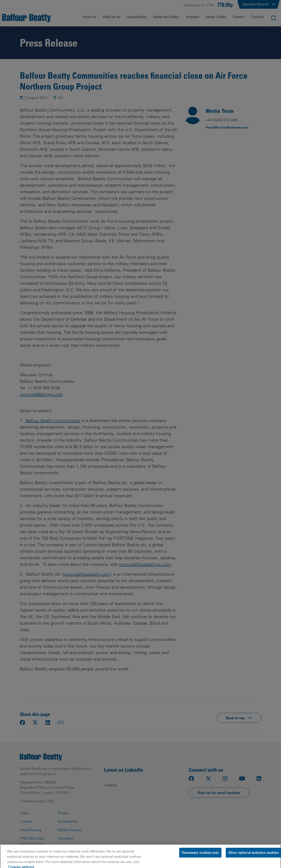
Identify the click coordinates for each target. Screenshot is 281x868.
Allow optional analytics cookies (253, 860)
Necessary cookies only (200, 860)
